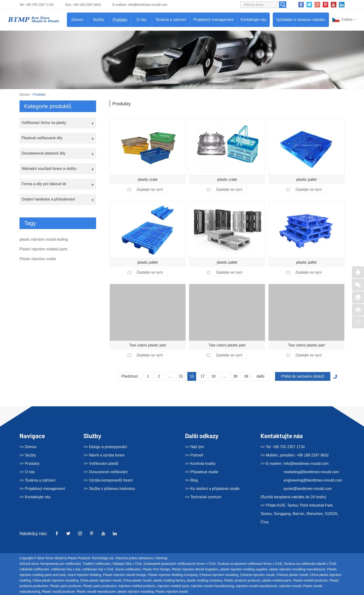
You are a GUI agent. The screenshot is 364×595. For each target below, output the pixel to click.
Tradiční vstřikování (96, 564)
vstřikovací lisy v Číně (98, 569)
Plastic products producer (242, 580)
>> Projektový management (42, 489)
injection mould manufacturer (257, 586)
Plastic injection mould (172, 592)
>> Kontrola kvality (200, 464)
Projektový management (213, 20)
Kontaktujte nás (253, 20)
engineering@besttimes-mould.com (313, 480)
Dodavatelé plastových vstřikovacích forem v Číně (180, 564)
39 (246, 376)
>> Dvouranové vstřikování (106, 472)
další (260, 376)
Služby (98, 20)
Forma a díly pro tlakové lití (44, 184)
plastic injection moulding (136, 592)
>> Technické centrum (203, 497)
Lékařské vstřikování (34, 569)
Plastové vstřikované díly (42, 138)
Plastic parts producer (66, 586)
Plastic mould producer (58, 592)
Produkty (120, 20)
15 (181, 376)
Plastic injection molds (38, 259)
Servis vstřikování (128, 569)
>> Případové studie (202, 472)
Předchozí (130, 376)
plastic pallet (306, 179)
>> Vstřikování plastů (101, 464)
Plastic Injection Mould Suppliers (195, 569)
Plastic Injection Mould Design (125, 575)
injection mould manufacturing (213, 586)
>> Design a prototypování (105, 447)
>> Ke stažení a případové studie (212, 489)
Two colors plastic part (148, 345)
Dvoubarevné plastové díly (44, 153)
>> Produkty (29, 464)
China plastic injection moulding (55, 580)
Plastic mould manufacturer (96, 592)
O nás (141, 20)
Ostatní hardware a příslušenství (48, 199)
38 (235, 376)
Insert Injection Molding (84, 575)
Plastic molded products (310, 580)
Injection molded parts (173, 586)
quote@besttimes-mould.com (308, 489)
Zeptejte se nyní (150, 189)
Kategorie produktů (48, 106)
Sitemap (161, 558)
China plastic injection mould (101, 580)
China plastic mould (137, 580)
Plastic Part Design (156, 569)
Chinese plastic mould (292, 575)
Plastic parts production (100, 586)
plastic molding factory (169, 580)
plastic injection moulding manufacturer (297, 569)
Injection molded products (137, 586)
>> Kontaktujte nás (35, 497)
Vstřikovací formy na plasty (44, 123)
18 (214, 376)
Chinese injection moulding (219, 575)
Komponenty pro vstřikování (61, 564)
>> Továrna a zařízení (37, 480)
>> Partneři (194, 455)
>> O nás (27, 472)
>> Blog (191, 480)
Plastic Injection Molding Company (173, 575)
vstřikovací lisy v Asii (66, 569)
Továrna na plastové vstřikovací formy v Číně (250, 564)
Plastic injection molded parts (44, 249)
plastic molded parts (277, 580)
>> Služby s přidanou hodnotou (109, 489)
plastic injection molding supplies (244, 569)
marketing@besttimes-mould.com (311, 472)
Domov (77, 20)
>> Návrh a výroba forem (104, 455)
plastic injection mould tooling (44, 239)
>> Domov (28, 447)
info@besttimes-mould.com (148, 5)
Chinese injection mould (257, 575)
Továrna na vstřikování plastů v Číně (310, 564)
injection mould (290, 586)
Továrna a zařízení (171, 20)
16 (192, 376)
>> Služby (28, 455)
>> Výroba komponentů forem (108, 480)
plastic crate (148, 179)
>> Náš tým (195, 447)
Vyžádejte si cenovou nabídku (301, 20)
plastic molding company (205, 580)
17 (203, 376)
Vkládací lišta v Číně (127, 564)
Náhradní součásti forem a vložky (49, 169)
